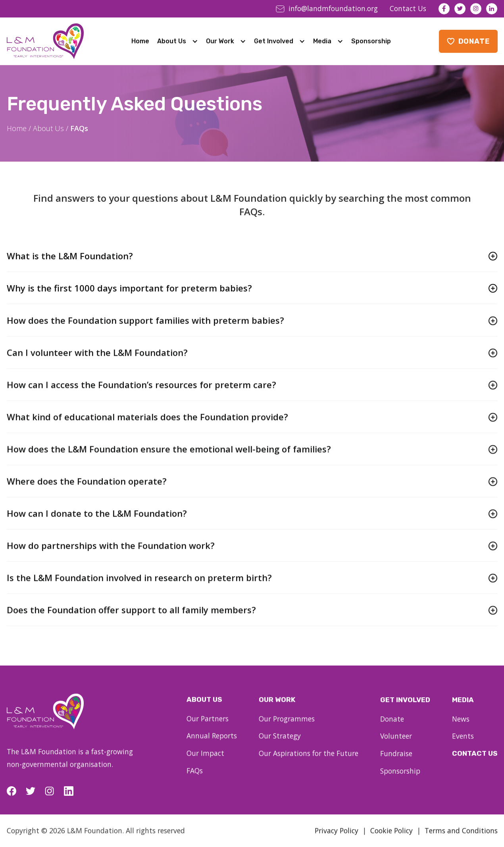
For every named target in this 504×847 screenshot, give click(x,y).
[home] (45, 41)
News (461, 728)
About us (204, 706)
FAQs (195, 778)
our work (277, 707)
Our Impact (205, 760)
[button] (178, 41)
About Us (172, 41)
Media (322, 41)
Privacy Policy (337, 837)
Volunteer (396, 745)
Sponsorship (371, 41)
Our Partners (208, 725)
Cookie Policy (391, 837)
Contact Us (475, 762)
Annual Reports (212, 743)
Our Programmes (287, 726)
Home (140, 41)
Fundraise (396, 762)
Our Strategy (280, 743)
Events (463, 745)
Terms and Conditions (461, 837)
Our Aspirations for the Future (309, 761)
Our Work (220, 41)
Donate (392, 728)
